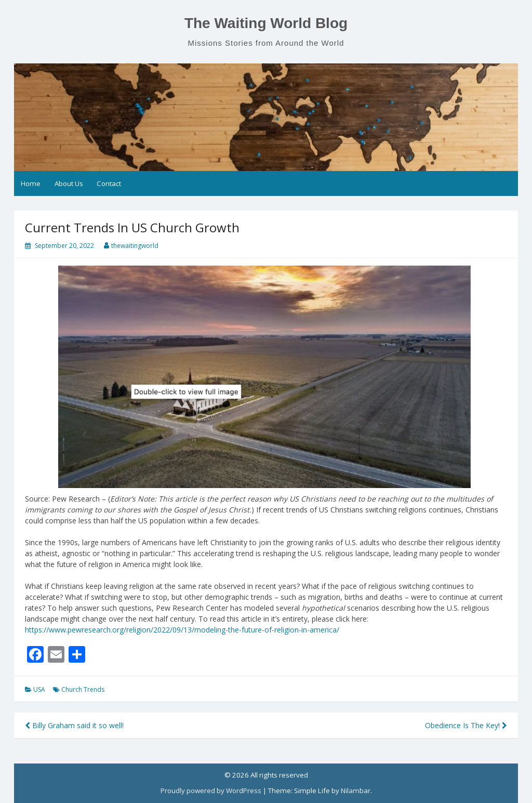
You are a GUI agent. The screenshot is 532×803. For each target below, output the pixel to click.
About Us (69, 183)
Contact (109, 183)
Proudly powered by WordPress (211, 791)
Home (31, 183)
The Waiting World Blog (266, 23)
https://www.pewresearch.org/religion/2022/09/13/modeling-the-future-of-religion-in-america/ (182, 630)
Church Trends (83, 689)
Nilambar (356, 791)
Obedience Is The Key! (466, 725)
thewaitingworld (135, 246)
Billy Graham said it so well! (74, 725)
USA (39, 689)
